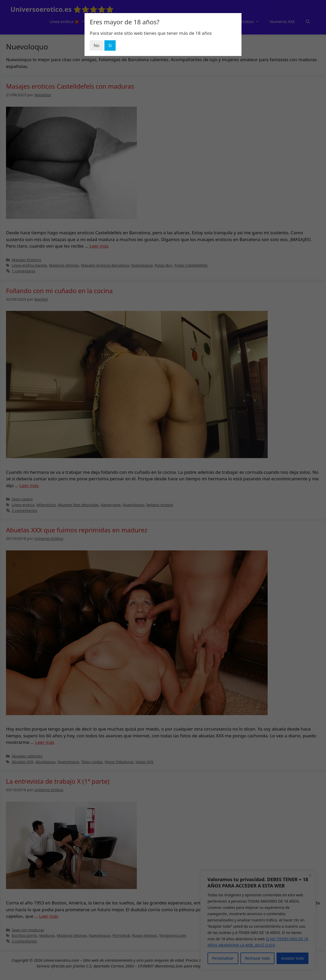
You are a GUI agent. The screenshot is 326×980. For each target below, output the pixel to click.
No (97, 45)
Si (110, 45)
